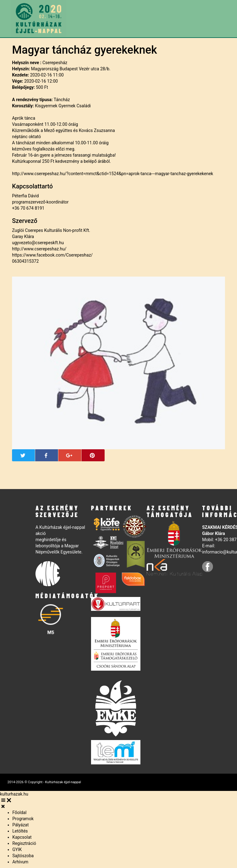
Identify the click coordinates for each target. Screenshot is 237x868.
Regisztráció (24, 843)
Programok (23, 819)
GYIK (17, 849)
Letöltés (20, 831)
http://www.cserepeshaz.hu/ (39, 249)
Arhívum (20, 862)
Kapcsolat (22, 837)
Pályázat (21, 825)
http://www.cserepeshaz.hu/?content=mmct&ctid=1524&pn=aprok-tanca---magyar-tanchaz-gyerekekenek (113, 174)
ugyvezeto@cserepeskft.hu (38, 243)
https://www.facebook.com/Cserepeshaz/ (52, 255)
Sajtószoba (23, 856)
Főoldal (19, 812)
